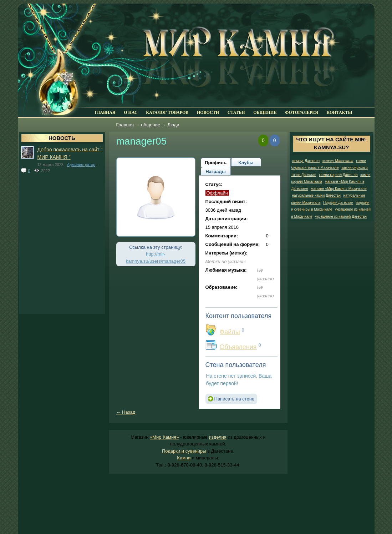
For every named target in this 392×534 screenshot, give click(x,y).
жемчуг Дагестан (306, 161)
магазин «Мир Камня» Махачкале (339, 189)
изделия (218, 437)
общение (151, 125)
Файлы (230, 332)
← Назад (126, 412)
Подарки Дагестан (338, 203)
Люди (174, 125)
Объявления (238, 347)
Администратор (81, 165)
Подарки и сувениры (184, 451)
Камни (184, 458)
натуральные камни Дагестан (316, 195)
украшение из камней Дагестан (341, 216)
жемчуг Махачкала (338, 161)
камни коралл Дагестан (338, 175)
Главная (125, 125)
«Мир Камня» (164, 437)
